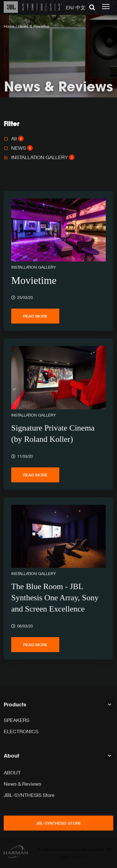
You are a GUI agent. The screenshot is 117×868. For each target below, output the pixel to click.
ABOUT (12, 772)
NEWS (22, 148)
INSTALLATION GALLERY (43, 157)
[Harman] (16, 853)
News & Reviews (22, 784)
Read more (35, 316)
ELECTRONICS (21, 731)
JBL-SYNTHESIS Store (29, 795)
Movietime (34, 280)
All (17, 138)
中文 (80, 7)
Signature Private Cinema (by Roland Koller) (53, 434)
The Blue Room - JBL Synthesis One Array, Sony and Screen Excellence (55, 598)
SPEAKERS (17, 720)
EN (69, 7)
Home (9, 26)
